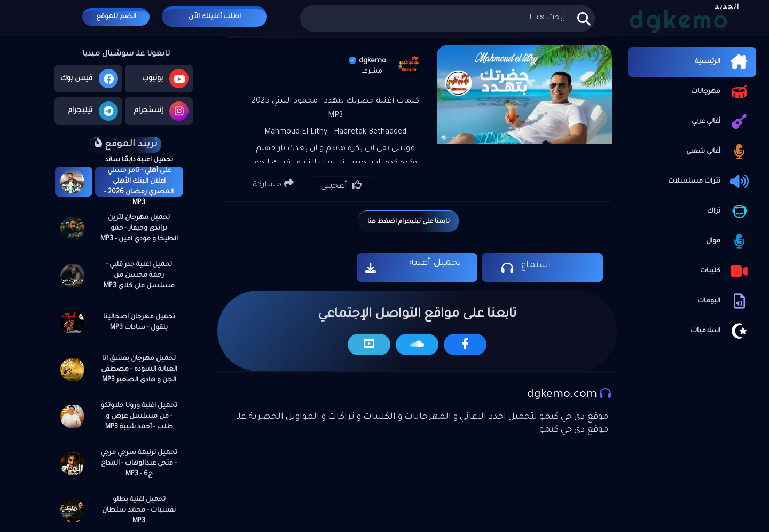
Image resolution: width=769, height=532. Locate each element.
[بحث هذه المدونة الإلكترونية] (447, 18)
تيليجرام (93, 111)
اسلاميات (721, 331)
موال (728, 241)
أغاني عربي (721, 122)
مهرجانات (721, 92)
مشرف (372, 72)
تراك (729, 212)
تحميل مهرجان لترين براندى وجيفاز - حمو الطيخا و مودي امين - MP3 (139, 229)
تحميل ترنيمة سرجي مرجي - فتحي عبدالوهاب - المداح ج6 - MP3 (139, 464)
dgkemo (367, 61)
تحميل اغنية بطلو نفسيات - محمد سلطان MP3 (139, 511)
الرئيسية (723, 62)
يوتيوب (165, 79)
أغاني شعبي (719, 152)
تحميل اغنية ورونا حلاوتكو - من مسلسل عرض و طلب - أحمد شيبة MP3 (139, 417)
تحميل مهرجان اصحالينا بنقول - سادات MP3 (139, 323)
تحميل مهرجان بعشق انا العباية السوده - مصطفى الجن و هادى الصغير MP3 (139, 370)
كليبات (725, 271)
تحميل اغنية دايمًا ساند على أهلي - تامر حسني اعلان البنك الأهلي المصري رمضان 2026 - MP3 (139, 182)
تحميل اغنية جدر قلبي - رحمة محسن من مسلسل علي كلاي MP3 (139, 276)
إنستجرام (161, 111)
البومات (724, 301)
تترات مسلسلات (709, 182)
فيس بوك (89, 79)
